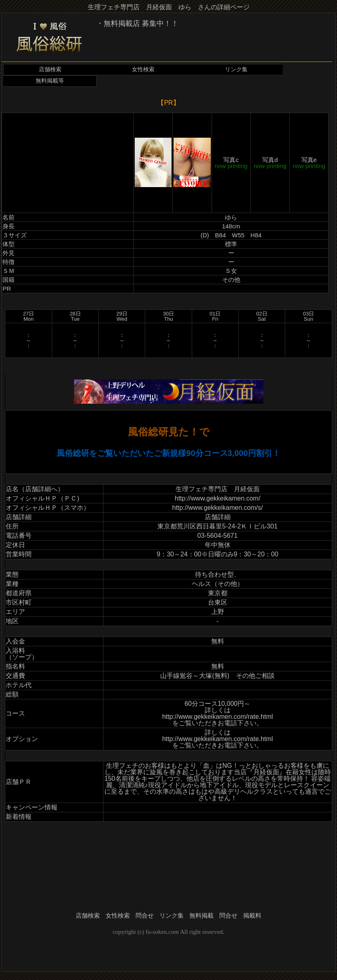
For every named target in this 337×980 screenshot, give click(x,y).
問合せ (145, 916)
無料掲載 (201, 916)
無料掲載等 (50, 81)
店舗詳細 (218, 517)
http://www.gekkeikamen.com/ (218, 498)
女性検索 (143, 69)
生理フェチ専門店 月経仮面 (218, 489)
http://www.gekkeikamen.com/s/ (218, 508)
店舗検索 (50, 69)
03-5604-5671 (218, 536)
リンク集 (236, 69)
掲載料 (252, 916)
